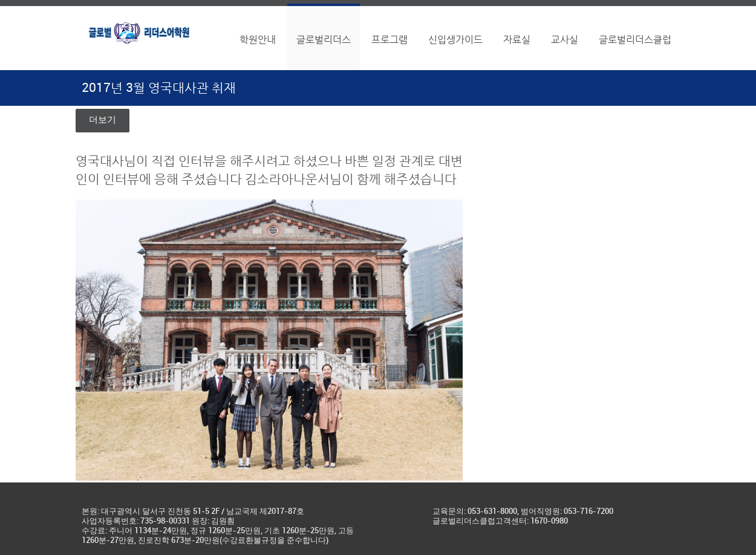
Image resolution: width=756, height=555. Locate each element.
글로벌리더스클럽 (635, 40)
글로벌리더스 (324, 40)
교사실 (565, 40)
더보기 (103, 120)
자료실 (517, 40)
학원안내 (258, 40)
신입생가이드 (455, 40)
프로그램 (389, 40)
